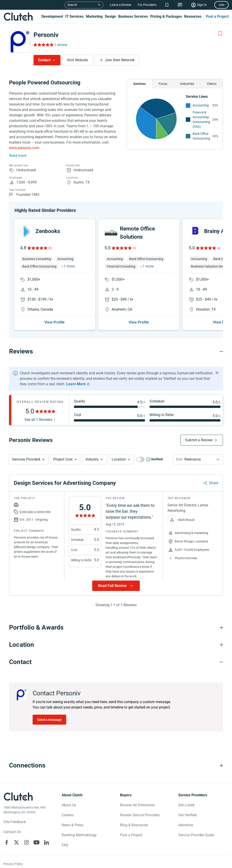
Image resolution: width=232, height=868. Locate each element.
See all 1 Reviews (38, 420)
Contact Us (12, 832)
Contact (44, 60)
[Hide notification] (217, 373)
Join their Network (120, 60)
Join (221, 5)
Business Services (133, 16)
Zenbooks (48, 231)
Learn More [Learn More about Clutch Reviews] (76, 384)
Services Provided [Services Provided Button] (26, 459)
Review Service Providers (140, 815)
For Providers (147, 5)
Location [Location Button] (119, 459)
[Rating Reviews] (43, 45)
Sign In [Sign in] (202, 5)
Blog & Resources (134, 825)
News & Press (72, 825)
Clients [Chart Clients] (212, 84)
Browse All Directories (137, 805)
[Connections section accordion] (116, 765)
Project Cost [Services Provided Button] (63, 459)
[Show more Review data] (116, 586)
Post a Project (217, 16)
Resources (193, 16)
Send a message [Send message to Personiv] (49, 720)
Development (52, 16)
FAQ (65, 845)
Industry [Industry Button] (92, 459)
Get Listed (186, 805)
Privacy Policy (13, 864)
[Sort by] (198, 459)
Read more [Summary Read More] (18, 156)
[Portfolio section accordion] (116, 628)
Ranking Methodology (79, 835)
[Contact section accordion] (116, 662)
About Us (69, 805)
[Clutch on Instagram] (27, 842)
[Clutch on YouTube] (36, 842)
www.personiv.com (24, 148)
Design (110, 16)
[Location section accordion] (116, 645)
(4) (219, 248)
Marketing (94, 16)
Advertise (186, 825)
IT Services (74, 16)
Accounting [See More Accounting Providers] (201, 105)
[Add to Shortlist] (220, 34)
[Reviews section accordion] (116, 351)
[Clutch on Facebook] (7, 842)
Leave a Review (121, 5)
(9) (50, 248)
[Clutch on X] (17, 842)
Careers (68, 815)
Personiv (46, 35)
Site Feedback (15, 822)
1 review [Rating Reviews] (61, 45)
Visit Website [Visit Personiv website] (77, 60)
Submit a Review (199, 440)
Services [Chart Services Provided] (139, 84)
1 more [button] (69, 266)
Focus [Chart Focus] (163, 84)
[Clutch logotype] (18, 797)
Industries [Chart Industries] (187, 84)
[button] (29, 459)
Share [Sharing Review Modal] (214, 483)
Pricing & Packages (166, 16)
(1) (134, 248)
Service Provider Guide (196, 835)
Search (72, 5)
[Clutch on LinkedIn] (46, 842)
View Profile (54, 322)
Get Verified (187, 815)
